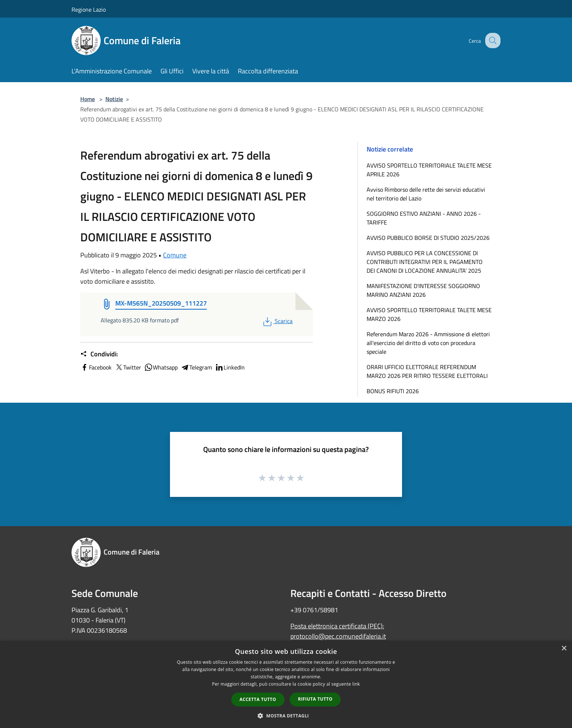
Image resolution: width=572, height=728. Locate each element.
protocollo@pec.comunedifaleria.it (338, 636)
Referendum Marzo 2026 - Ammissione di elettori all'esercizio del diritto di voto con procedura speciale (428, 343)
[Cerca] (492, 41)
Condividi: (99, 354)
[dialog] (286, 684)
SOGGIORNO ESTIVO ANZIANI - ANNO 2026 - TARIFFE (424, 218)
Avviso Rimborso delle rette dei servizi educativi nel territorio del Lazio (426, 194)
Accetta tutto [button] (258, 699)
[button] (286, 716)
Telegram (196, 367)
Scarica (277, 321)
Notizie (114, 99)
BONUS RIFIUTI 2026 (393, 391)
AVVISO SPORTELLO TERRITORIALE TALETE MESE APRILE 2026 (429, 170)
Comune (175, 255)
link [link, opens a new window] (356, 684)
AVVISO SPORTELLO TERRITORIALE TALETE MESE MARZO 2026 (429, 314)
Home (88, 99)
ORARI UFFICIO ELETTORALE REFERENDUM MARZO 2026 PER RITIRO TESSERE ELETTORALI (427, 371)
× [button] (564, 649)
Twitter (128, 367)
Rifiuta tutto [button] (315, 699)
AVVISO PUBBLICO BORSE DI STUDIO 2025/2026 (428, 238)
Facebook (96, 367)
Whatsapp (161, 367)
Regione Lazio (89, 9)
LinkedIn (230, 367)
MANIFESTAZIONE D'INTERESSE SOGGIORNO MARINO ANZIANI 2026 (423, 290)
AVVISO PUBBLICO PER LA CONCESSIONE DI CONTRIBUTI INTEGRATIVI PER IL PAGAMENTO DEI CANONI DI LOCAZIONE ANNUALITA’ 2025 (425, 262)
